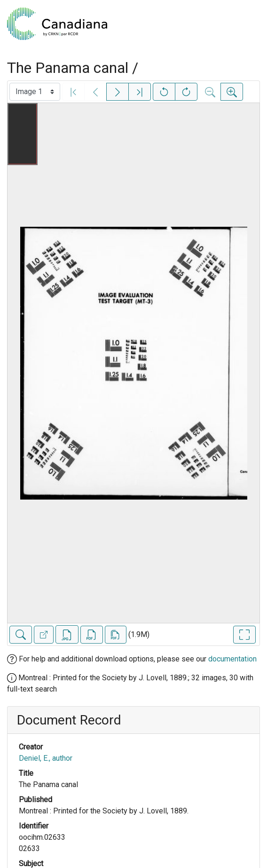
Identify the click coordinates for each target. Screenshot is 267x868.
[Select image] (35, 92)
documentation (232, 659)
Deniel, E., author (46, 758)
